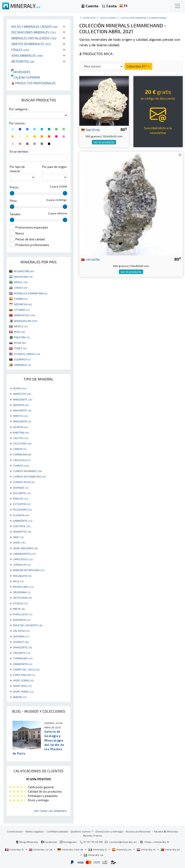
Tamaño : (16, 214)
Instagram (68, 842)
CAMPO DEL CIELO (26, 669)
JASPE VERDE (23, 691)
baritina (90, 129)
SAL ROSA (21, 631)
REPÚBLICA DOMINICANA (31, 293)
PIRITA (19, 609)
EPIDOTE (21, 498)
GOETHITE (22, 526)
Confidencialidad (57, 831)
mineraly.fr (15, 849)
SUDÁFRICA (22, 359)
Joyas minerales (27, 55)
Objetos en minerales (31, 44)
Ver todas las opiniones (50, 811)
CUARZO (21, 465)
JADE (18, 537)
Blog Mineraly (27, 842)
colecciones (108, 18)
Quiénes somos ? (82, 831)
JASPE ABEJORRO (25, 548)
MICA (18, 581)
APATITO (20, 416)
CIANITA (20, 449)
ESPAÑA (21, 299)
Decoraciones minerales (34, 32)
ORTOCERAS (22, 598)
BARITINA (21, 432)
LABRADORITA (24, 554)
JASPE (19, 542)
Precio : (15, 187)
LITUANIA (22, 310)
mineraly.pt (170, 849)
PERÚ (19, 332)
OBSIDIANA (22, 592)
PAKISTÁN (22, 337)
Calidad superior (26, 77)
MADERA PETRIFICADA (29, 570)
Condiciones (15, 831)
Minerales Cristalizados (34, 38)
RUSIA (20, 343)
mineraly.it (98, 849)
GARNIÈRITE (23, 521)
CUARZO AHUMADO (27, 471)
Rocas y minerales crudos (35, 27)
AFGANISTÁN (24, 271)
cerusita (90, 259)
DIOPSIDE (21, 488)
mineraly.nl (146, 849)
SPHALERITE (22, 647)
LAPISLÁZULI (23, 559)
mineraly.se (94, 855)
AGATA (20, 388)
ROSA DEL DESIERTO (28, 625)
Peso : (14, 201)
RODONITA (22, 620)
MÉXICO (21, 326)
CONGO (21, 288)
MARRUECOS (25, 315)
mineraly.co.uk (41, 849)
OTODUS (20, 603)
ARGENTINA (23, 277)
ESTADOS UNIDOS (27, 354)
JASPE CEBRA (23, 680)
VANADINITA (23, 664)
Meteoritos (23, 61)
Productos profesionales (34, 83)
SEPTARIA (21, 636)
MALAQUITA (22, 576)
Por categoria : (19, 109)
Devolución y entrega (109, 831)
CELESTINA (22, 443)
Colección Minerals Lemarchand (144, 18)
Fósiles (20, 50)
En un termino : (20, 152)
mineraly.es (122, 849)
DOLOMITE (22, 493)
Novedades (21, 72)
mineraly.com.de (71, 849)
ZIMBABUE (22, 365)
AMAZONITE (22, 399)
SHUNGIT (21, 642)
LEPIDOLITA (22, 565)
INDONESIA (23, 304)
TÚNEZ (20, 348)
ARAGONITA (22, 421)
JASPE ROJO (22, 686)
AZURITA (20, 427)
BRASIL (21, 282)
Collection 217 (138, 66)
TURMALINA (23, 658)
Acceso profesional (138, 831)
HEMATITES (22, 532)
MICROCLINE (23, 587)
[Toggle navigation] (177, 6)
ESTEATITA (22, 504)
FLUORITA (21, 515)
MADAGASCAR (26, 321)
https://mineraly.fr (157, 842)
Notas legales (35, 831)
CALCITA (21, 438)
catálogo (89, 18)
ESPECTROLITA (24, 675)
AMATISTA (22, 394)
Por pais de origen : (54, 169)
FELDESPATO (22, 509)
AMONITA (21, 405)
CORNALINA (22, 454)
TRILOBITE (22, 653)
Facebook (49, 842)
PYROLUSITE (23, 614)
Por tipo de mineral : (17, 169)
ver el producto (104, 142)
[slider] (12, 193)
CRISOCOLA (22, 460)
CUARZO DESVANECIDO (29, 476)
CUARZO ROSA (24, 482)
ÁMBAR (20, 697)
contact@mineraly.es (123, 842)
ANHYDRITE (22, 410)
